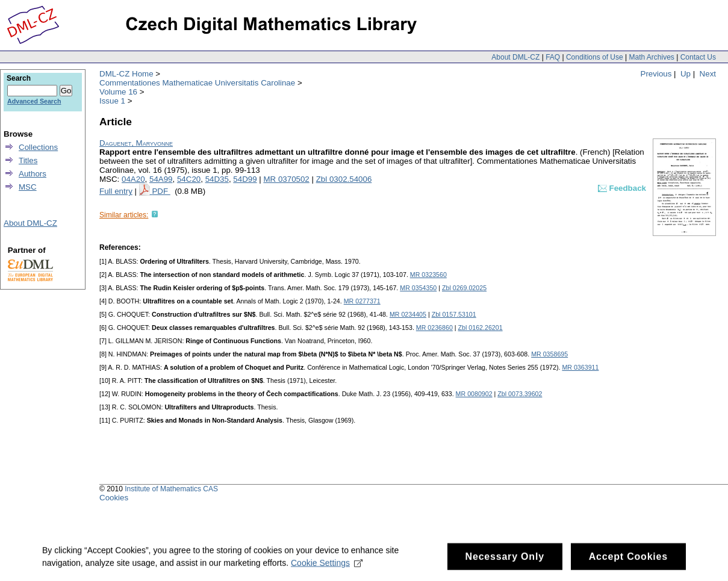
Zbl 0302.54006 (344, 179)
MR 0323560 (428, 275)
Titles (28, 160)
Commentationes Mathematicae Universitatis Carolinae (197, 83)
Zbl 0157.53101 (454, 314)
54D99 (245, 179)
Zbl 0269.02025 (464, 288)
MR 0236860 (434, 328)
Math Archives (651, 57)
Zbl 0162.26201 (481, 328)
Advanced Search (34, 101)
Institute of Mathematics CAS (171, 489)
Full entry (116, 191)
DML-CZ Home (126, 74)
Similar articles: (124, 215)
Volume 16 (118, 92)
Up (686, 74)
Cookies (114, 498)
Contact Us (698, 57)
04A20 (133, 179)
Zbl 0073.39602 (520, 394)
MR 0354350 (418, 288)
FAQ (553, 57)
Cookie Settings (327, 566)
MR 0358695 (549, 354)
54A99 (161, 179)
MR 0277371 (362, 301)
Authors (33, 174)
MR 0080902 (474, 394)
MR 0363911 (580, 367)
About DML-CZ (515, 57)
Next (708, 74)
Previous (656, 74)
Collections (38, 147)
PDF (161, 191)
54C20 (189, 179)
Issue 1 (112, 101)
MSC (28, 187)
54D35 (217, 179)
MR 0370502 (286, 179)
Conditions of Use (595, 57)
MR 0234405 (408, 314)
